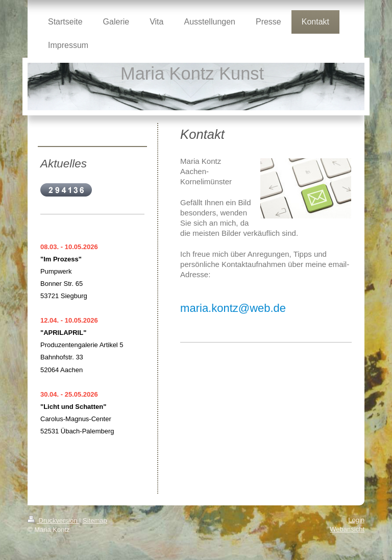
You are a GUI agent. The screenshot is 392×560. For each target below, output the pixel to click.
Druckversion (53, 520)
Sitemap (95, 520)
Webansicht (347, 529)
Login (356, 520)
